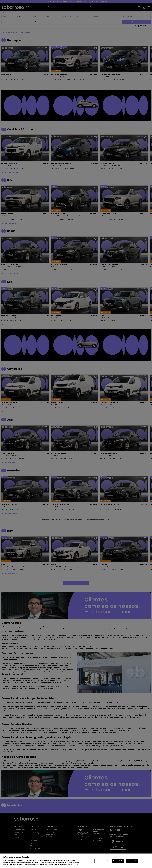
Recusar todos (118, 861)
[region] (76, 861)
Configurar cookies (102, 861)
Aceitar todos (132, 861)
